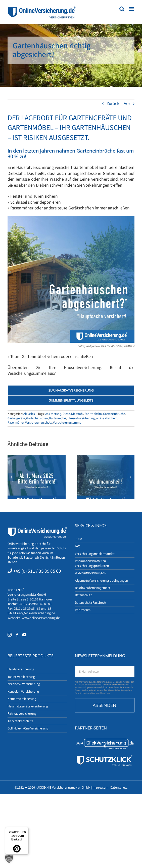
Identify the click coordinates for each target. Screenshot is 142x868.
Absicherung (53, 414)
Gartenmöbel (58, 418)
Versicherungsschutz (38, 423)
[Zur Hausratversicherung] (71, 390)
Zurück (113, 104)
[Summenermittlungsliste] (71, 400)
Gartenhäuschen (37, 418)
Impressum (100, 787)
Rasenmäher (16, 423)
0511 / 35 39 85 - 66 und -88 (33, 609)
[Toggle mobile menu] (132, 9)
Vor (127, 104)
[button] (11, 477)
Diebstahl (77, 414)
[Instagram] (10, 635)
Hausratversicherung (81, 418)
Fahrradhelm (93, 414)
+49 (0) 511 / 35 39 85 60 (37, 571)
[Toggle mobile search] (122, 9)
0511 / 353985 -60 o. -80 (35, 604)
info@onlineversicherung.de (36, 613)
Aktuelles (29, 414)
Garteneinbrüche (114, 414)
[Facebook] (17, 635)
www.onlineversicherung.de (41, 618)
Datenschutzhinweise (112, 685)
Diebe (66, 414)
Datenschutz (119, 787)
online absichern (107, 418)
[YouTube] (24, 635)
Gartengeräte (16, 418)
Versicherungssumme (67, 423)
